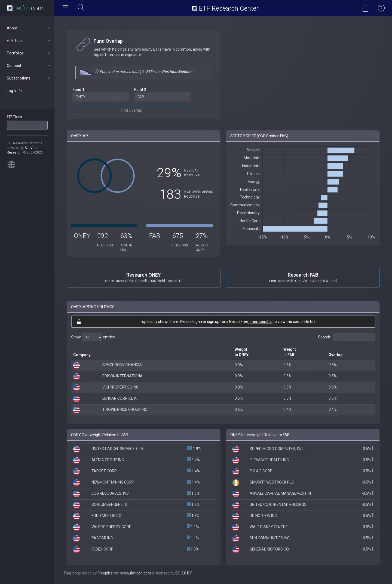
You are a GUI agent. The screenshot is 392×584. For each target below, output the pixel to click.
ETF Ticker (15, 117)
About (29, 28)
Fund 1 (78, 90)
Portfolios (29, 53)
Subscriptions (29, 78)
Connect (29, 66)
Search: (347, 337)
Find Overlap (131, 110)
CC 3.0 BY (184, 573)
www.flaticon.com (136, 573)
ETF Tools (29, 41)
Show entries (93, 337)
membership (261, 322)
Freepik (104, 573)
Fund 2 (140, 90)
